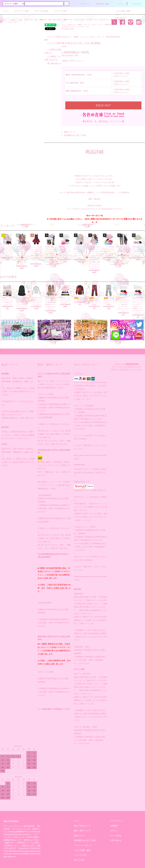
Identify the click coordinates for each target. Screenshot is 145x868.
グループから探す (40, 11)
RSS (76, 857)
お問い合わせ (118, 18)
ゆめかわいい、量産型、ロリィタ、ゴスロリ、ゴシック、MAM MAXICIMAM (92, 25)
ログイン (119, 4)
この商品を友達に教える (44, 100)
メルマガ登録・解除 (121, 11)
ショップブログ (80, 852)
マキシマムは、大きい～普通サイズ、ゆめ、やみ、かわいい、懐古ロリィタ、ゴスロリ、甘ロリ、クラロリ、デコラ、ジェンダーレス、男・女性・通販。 (73, 20)
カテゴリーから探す (20, 11)
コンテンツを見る (59, 11)
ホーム (6, 11)
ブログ (116, 14)
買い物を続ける (40, 111)
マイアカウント (117, 818)
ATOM (82, 857)
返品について (70, 132)
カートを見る (116, 832)
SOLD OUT (103, 105)
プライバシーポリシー (83, 842)
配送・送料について (82, 827)
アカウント (84, 4)
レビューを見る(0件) (42, 90)
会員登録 (114, 822)
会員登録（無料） (102, 4)
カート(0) (135, 4)
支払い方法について (82, 822)
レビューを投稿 (40, 93)
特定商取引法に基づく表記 (75, 135)
